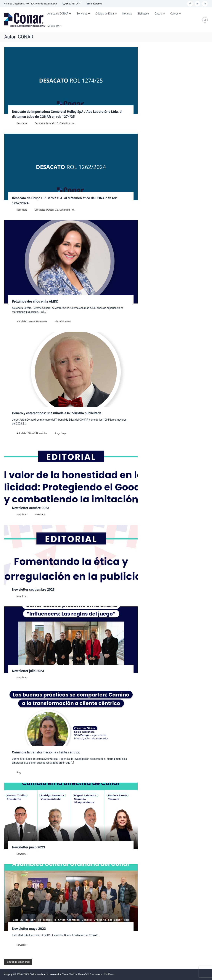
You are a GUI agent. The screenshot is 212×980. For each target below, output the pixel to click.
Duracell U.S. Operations (58, 123)
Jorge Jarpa (61, 433)
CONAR (26, 974)
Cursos (174, 14)
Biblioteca (143, 14)
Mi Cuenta (53, 26)
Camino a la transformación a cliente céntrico (46, 752)
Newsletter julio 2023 (28, 671)
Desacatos (22, 123)
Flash (72, 974)
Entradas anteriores (18, 962)
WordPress (109, 974)
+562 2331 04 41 (73, 4)
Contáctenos (96, 4)
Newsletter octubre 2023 (30, 508)
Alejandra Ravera (63, 322)
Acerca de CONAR (58, 14)
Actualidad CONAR (26, 322)
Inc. (73, 123)
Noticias (127, 14)
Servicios (82, 14)
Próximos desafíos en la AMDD (35, 301)
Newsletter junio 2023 (28, 847)
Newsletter (42, 322)
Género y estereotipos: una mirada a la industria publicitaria (57, 413)
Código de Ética (105, 14)
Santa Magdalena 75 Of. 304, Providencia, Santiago (32, 4)
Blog (19, 772)
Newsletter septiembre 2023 (33, 589)
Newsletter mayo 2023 (29, 929)
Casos (158, 14)
